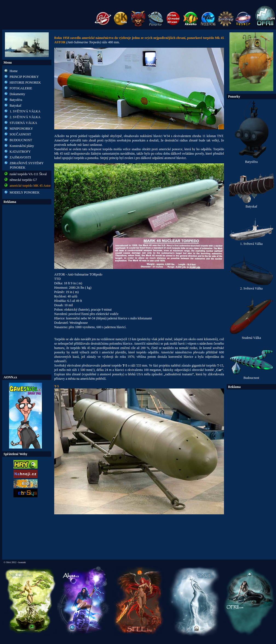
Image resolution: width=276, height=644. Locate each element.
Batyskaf (15, 106)
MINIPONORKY (21, 129)
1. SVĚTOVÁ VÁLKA (25, 111)
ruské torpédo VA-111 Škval (28, 174)
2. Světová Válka (251, 287)
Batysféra (16, 100)
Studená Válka (251, 336)
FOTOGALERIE (21, 88)
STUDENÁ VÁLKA (23, 123)
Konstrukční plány (22, 146)
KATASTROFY (20, 152)
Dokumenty (17, 94)
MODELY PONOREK (25, 192)
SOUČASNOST (20, 134)
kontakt (22, 562)
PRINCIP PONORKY (24, 77)
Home (14, 71)
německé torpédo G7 (23, 180)
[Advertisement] (27, 290)
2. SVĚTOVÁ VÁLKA (25, 117)
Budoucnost (251, 376)
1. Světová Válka (251, 242)
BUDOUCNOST (21, 140)
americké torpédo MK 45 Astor (30, 186)
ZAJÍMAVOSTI (20, 157)
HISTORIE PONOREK (25, 83)
